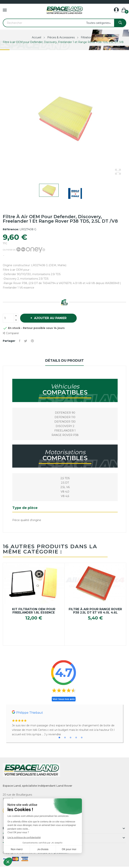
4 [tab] (76, 738)
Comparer (11, 333)
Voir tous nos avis (64, 699)
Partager (20, 341)
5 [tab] (82, 738)
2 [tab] (65, 738)
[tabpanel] (64, 723)
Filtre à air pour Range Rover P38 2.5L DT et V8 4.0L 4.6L (95, 611)
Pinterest (32, 341)
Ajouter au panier (50, 318)
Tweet (26, 341)
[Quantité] (8, 318)
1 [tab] (59, 738)
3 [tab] (71, 738)
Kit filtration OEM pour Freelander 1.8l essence (34, 611)
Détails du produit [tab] (64, 361)
